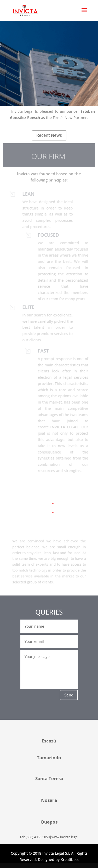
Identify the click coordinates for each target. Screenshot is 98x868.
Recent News (49, 135)
